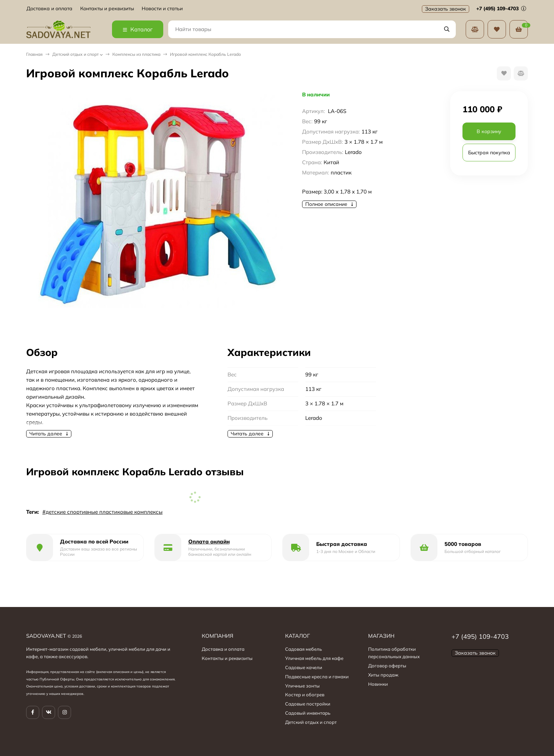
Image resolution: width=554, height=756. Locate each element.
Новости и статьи (162, 9)
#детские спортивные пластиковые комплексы (102, 512)
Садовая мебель (303, 649)
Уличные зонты (302, 686)
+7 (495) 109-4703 (501, 8)
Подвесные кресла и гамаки (317, 677)
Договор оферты (387, 666)
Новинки (378, 684)
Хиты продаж (383, 675)
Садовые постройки (308, 704)
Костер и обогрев (305, 695)
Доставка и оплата (49, 9)
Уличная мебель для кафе (314, 658)
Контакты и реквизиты (107, 9)
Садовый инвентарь (308, 713)
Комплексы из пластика (136, 54)
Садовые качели (304, 667)
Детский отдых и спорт (75, 54)
